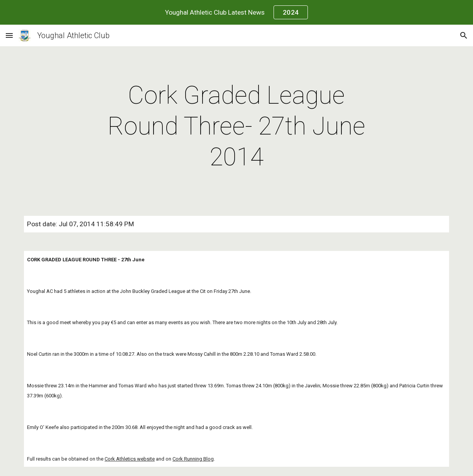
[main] (236, 126)
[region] (236, 12)
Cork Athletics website (130, 459)
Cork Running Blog (193, 459)
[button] (9, 35)
